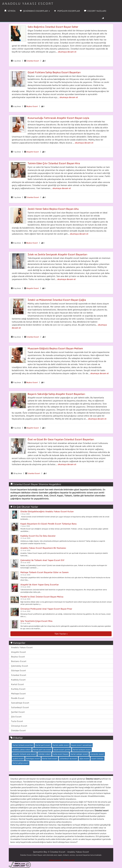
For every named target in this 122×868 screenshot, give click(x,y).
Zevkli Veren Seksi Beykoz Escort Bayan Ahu (53, 209)
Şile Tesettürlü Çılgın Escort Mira (36, 621)
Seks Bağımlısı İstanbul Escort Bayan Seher (53, 27)
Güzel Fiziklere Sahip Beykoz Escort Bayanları (54, 72)
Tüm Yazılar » (61, 634)
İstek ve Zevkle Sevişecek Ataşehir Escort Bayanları (57, 254)
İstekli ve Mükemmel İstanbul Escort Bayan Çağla (57, 300)
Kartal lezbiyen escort (82, 750)
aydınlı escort (18, 759)
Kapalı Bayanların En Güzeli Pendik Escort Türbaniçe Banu (48, 524)
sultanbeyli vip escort (68, 759)
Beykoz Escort (32, 106)
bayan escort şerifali (62, 750)
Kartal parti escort (43, 745)
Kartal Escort (17, 684)
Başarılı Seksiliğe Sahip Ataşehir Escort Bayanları (56, 394)
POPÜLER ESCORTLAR (67, 11)
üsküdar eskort (44, 754)
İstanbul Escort (33, 61)
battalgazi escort (33, 759)
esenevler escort (97, 754)
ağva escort (84, 759)
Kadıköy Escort (18, 680)
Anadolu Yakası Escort (22, 647)
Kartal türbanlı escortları (23, 745)
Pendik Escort (18, 698)
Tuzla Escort (17, 721)
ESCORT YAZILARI (95, 11)
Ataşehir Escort (33, 152)
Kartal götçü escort (21, 763)
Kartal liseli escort (50, 759)
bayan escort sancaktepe (82, 745)
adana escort (55, 860)
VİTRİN (10, 11)
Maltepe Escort (18, 693)
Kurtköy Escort (18, 689)
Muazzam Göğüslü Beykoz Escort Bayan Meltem (55, 348)
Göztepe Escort (18, 670)
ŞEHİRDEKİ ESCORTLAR (35, 11)
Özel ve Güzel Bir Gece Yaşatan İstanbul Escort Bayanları (61, 439)
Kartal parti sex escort (42, 750)
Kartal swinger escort (79, 754)
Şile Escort (16, 717)
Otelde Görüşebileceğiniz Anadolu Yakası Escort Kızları (47, 511)
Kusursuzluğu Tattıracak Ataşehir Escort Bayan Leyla (58, 118)
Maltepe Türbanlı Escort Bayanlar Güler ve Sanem (45, 572)
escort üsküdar (97, 759)
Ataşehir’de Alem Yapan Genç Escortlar (40, 585)
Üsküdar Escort (18, 730)
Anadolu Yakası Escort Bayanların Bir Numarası (43, 548)
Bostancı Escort (19, 661)
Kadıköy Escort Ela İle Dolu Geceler (38, 536)
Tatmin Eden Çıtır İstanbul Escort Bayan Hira (54, 163)
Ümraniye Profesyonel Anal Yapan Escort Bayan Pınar (46, 609)
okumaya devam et (67, 52)
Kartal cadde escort (61, 745)
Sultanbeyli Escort (20, 707)
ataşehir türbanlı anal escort (24, 754)
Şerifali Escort (18, 712)
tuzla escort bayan (61, 754)
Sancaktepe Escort (20, 703)
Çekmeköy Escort (20, 666)
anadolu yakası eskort (22, 750)
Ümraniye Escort (19, 726)
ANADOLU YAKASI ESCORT (28, 4)
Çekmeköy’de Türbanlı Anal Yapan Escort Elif (42, 560)
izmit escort (69, 860)
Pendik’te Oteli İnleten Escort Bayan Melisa (42, 597)
